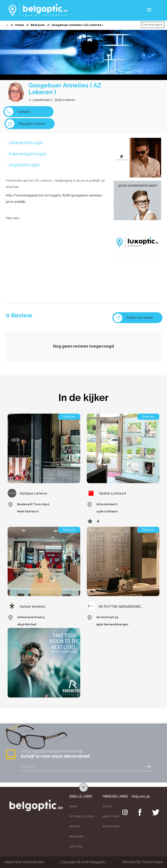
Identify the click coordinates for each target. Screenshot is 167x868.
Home (20, 25)
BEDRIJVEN (76, 836)
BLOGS (107, 806)
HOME (73, 806)
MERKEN (75, 826)
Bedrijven (38, 25)
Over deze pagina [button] (153, 25)
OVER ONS (76, 847)
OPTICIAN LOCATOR (82, 816)
